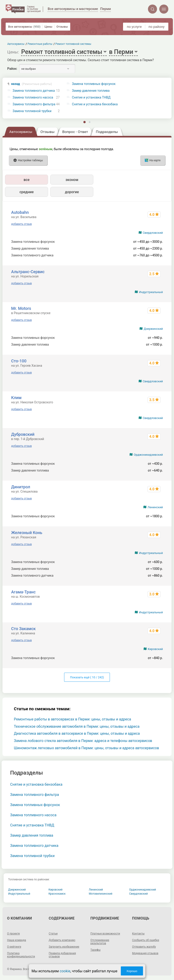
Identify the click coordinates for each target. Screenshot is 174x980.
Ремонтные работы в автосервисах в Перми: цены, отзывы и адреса (72, 719)
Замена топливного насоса (33, 98)
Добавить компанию (62, 940)
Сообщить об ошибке (146, 940)
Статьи (53, 934)
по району (157, 27)
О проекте (13, 934)
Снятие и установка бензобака (36, 784)
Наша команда (17, 940)
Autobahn (20, 212)
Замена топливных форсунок (35, 805)
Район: (12, 69)
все (27, 180)
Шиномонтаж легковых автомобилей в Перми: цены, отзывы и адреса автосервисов (86, 748)
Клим (16, 398)
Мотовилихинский (101, 894)
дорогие (72, 192)
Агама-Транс (23, 592)
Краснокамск (57, 894)
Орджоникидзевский (148, 455)
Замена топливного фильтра (34, 104)
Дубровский (23, 434)
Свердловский (153, 233)
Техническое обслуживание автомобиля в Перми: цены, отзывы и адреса (77, 726)
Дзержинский (153, 329)
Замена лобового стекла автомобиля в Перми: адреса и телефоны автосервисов (83, 741)
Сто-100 (19, 361)
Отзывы (62, 27)
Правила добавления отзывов (62, 955)
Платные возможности (105, 934)
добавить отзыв (21, 224)
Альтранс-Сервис (28, 272)
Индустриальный (151, 292)
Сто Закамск (23, 629)
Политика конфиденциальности (21, 955)
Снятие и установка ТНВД (32, 825)
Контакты (138, 934)
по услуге (134, 27)
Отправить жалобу (144, 947)
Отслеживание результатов (100, 942)
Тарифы (95, 950)
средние (27, 192)
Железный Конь (27, 533)
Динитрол (21, 487)
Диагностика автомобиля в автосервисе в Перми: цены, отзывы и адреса (77, 733)
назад (32, 84)
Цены (48, 27)
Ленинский (155, 507)
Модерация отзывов (145, 953)
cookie (65, 971)
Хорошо (132, 971)
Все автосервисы (24, 27)
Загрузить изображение (64, 947)
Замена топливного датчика (34, 91)
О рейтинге (14, 947)
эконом (72, 180)
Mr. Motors (21, 308)
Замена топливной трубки (32, 111)
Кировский (155, 649)
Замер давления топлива (32, 835)
